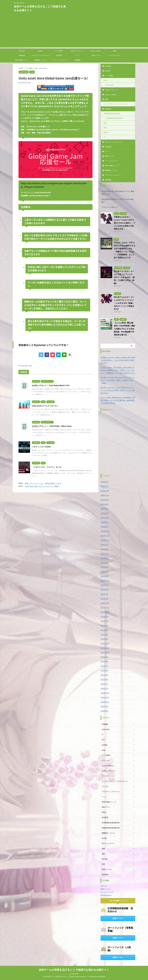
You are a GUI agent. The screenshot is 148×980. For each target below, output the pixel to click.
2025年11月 (105, 495)
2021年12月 (105, 644)
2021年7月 (104, 666)
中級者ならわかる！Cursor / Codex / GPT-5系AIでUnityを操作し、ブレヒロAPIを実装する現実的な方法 (125, 223)
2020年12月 (105, 693)
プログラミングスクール (40, 55)
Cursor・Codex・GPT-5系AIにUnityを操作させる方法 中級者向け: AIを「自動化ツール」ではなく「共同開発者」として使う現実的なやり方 (118, 370)
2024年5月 (104, 563)
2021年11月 (105, 648)
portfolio (40, 51)
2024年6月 (104, 558)
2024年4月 (104, 567)
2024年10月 (105, 540)
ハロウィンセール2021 (41, 447)
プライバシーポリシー (59, 60)
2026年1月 (104, 486)
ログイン (104, 886)
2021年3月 (104, 679)
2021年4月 (104, 675)
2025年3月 (104, 522)
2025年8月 (104, 504)
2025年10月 (105, 500)
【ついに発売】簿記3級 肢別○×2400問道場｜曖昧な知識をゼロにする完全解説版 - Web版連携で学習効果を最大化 (124, 329)
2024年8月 (104, 549)
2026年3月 (104, 482)
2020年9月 (104, 706)
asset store (24, 366)
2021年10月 (105, 653)
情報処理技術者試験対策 (112, 114)
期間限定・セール (40, 60)
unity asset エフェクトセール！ (45, 406)
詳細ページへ (118, 918)
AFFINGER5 (101, 977)
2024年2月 (104, 576)
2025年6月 (104, 509)
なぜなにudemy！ (96, 51)
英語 (105, 123)
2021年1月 (104, 688)
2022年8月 (104, 617)
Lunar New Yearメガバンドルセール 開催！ (42, 486)
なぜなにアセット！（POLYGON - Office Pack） (52, 426)
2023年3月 (104, 590)
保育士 (106, 132)
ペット (77, 55)
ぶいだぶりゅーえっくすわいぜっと (116, 104)
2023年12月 (105, 581)
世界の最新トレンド (22, 60)
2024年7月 (104, 554)
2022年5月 (104, 626)
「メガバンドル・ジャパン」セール (47, 467)
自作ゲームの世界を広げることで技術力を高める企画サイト (74, 970)
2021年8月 (104, 662)
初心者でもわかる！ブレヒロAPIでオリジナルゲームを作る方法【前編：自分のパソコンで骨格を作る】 (124, 303)
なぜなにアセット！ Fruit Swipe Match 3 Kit (51, 385)
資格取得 (22, 55)
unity (30, 366)
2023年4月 (104, 585)
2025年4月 (104, 518)
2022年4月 (104, 630)
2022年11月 (105, 608)
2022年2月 (104, 639)
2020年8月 (104, 711)
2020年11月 (105, 697)
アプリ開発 (59, 51)
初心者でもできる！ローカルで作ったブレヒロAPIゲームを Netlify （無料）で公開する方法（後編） (124, 277)
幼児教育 (59, 55)
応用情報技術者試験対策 (114, 118)
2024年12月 (105, 531)
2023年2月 (104, 594)
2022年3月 (104, 635)
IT (104, 137)
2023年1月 (104, 599)
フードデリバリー (114, 55)
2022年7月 (104, 621)
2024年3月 (104, 572)
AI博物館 (77, 60)
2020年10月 (105, 702)
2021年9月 (104, 657)
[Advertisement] (74, 31)
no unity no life (74, 974)
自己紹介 (22, 51)
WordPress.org (106, 895)
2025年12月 (105, 491)
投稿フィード (105, 889)
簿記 (105, 128)
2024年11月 (105, 536)
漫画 (114, 51)
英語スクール (96, 55)
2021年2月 (104, 684)
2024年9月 (104, 545)
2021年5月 (104, 670)
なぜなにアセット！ (77, 51)
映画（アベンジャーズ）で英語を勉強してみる (43, 483)
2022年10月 (105, 612)
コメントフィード (107, 892)
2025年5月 (104, 513)
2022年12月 (105, 603)
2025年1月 (104, 527)
